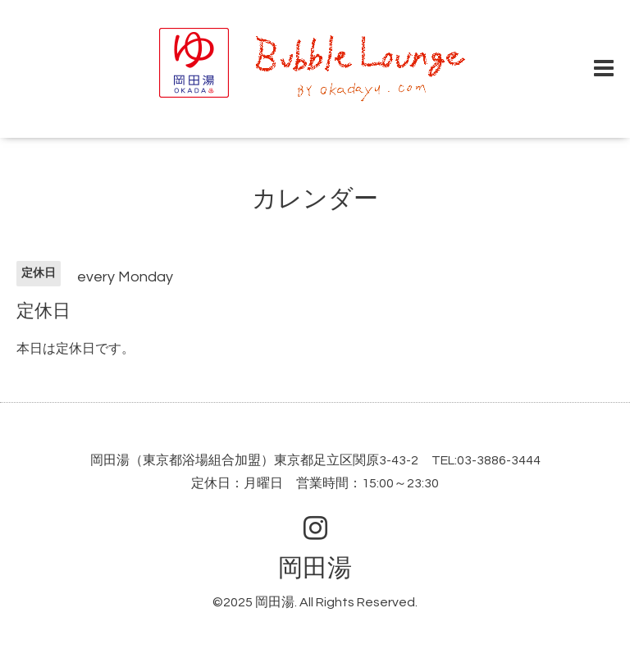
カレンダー (315, 199)
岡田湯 (315, 568)
